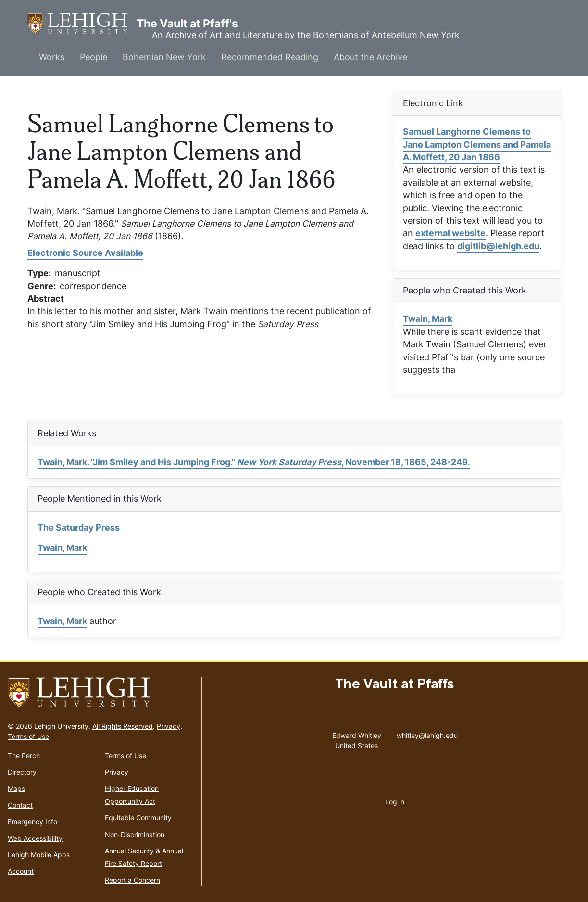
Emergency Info (32, 821)
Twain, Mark (428, 319)
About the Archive (370, 57)
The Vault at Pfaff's (82, 24)
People (94, 57)
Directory (22, 772)
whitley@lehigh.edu (427, 733)
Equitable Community (138, 818)
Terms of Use (28, 736)
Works (52, 57)
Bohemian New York (164, 57)
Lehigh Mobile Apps (39, 855)
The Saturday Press (79, 527)
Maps (16, 788)
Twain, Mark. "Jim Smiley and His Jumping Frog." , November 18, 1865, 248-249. (254, 462)
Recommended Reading (270, 57)
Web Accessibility (35, 838)
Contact (20, 805)
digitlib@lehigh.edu (498, 246)
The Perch (24, 756)
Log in (395, 802)
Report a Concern (132, 880)
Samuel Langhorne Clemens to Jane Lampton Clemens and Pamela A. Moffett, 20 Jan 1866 (477, 144)
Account (21, 871)
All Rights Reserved (123, 726)
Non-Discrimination (135, 834)
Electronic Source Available (85, 253)
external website (450, 233)
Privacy (169, 726)
